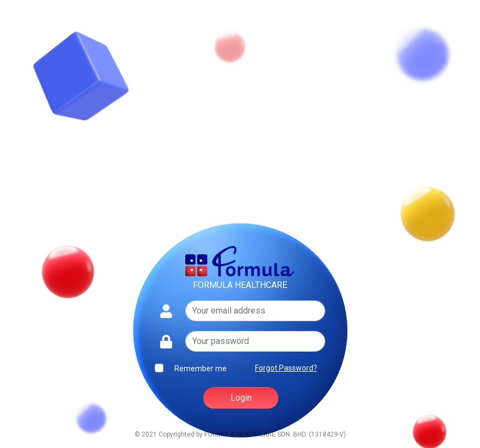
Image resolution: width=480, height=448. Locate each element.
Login (241, 398)
